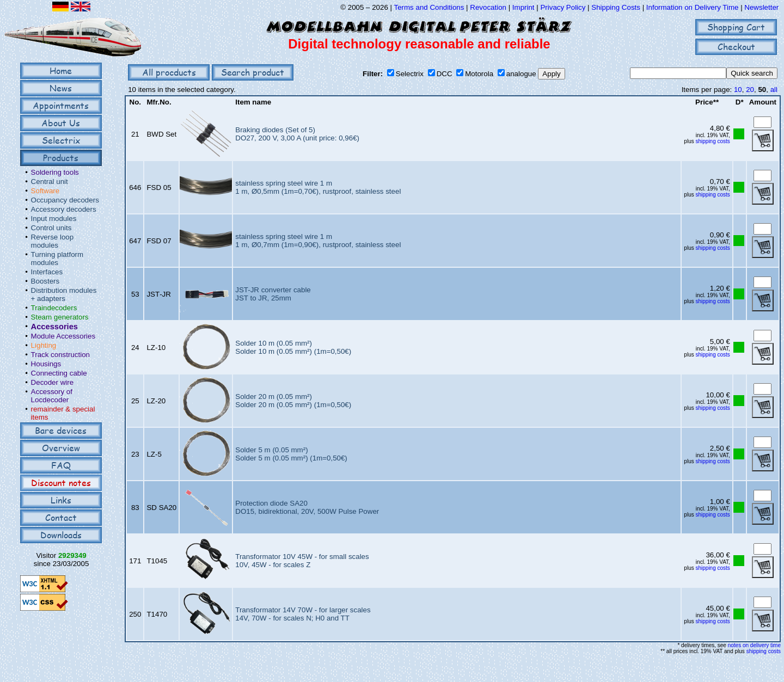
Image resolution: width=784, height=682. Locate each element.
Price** (707, 102)
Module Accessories (63, 336)
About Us (61, 123)
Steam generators (60, 317)
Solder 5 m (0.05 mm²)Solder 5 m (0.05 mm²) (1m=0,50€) (291, 454)
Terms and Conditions (429, 7)
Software (45, 191)
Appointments (61, 105)
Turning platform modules (57, 259)
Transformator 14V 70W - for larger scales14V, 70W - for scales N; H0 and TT (303, 614)
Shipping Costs (616, 7)
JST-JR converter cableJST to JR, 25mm (273, 294)
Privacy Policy (563, 7)
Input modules (54, 219)
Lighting (44, 345)
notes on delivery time (754, 645)
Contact (61, 517)
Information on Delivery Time (693, 7)
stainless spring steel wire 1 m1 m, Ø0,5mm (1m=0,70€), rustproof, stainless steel (318, 187)
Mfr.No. (159, 102)
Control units (51, 228)
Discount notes (61, 483)
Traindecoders (54, 308)
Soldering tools (55, 172)
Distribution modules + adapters (64, 294)
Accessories (54, 327)
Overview (61, 448)
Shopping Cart (736, 27)
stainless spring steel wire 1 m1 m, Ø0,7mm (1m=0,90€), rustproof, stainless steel (318, 241)
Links (61, 500)
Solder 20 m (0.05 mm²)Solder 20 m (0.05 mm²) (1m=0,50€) (293, 401)
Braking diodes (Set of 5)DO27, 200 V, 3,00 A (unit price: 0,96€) (297, 134)
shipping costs (712, 141)
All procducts (169, 72)
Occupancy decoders (65, 200)
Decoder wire (53, 382)
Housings (46, 364)
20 (750, 90)
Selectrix (61, 140)
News (61, 88)
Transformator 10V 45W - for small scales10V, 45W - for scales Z (302, 561)
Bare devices (61, 430)
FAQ (61, 465)
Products (61, 158)
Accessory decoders (64, 209)
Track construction (60, 355)
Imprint (523, 7)
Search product (253, 72)
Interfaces (47, 272)
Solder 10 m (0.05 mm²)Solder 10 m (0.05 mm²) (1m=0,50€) (293, 347)
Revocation (488, 7)
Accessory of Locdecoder (52, 396)
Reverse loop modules (53, 241)
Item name (253, 102)
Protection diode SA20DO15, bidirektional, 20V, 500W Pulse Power (307, 507)
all (774, 90)
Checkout (736, 47)
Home (61, 70)
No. (135, 102)
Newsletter (761, 7)
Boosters (45, 281)
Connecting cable (59, 373)
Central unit (50, 182)
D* (740, 102)
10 (738, 90)
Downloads (61, 535)
